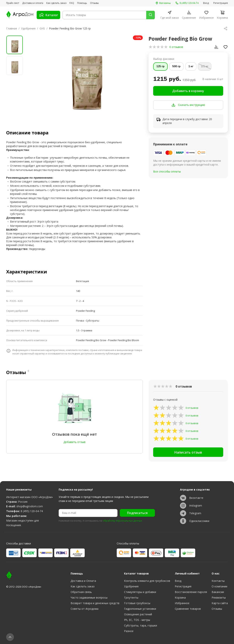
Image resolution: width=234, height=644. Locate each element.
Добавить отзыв (74, 442)
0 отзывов (176, 47)
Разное (129, 631)
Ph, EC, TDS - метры (137, 620)
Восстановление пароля (191, 592)
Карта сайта (220, 603)
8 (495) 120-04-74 (32, 511)
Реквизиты (219, 598)
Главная (12, 28)
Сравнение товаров (188, 609)
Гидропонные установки (140, 609)
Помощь (82, 3)
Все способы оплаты (167, 172)
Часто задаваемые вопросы (89, 598)
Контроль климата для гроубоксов (147, 581)
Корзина (180, 598)
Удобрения (28, 28)
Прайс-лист (13, 3)
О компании (219, 586)
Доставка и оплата (33, 3)
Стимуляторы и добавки (140, 592)
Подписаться (137, 513)
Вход (206, 3)
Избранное (182, 603)
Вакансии (218, 592)
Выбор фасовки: (164, 59)
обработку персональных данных (122, 521)
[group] (85, 76)
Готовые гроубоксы (137, 603)
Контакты (218, 581)
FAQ (72, 3)
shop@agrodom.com (30, 506)
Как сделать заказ (56, 3)
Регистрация (221, 3)
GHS (42, 28)
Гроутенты (131, 598)
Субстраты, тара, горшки (141, 625)
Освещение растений (138, 614)
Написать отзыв (188, 453)
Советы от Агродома (84, 609)
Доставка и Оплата (83, 581)
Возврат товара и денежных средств (95, 603)
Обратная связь (81, 592)
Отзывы (94, 3)
